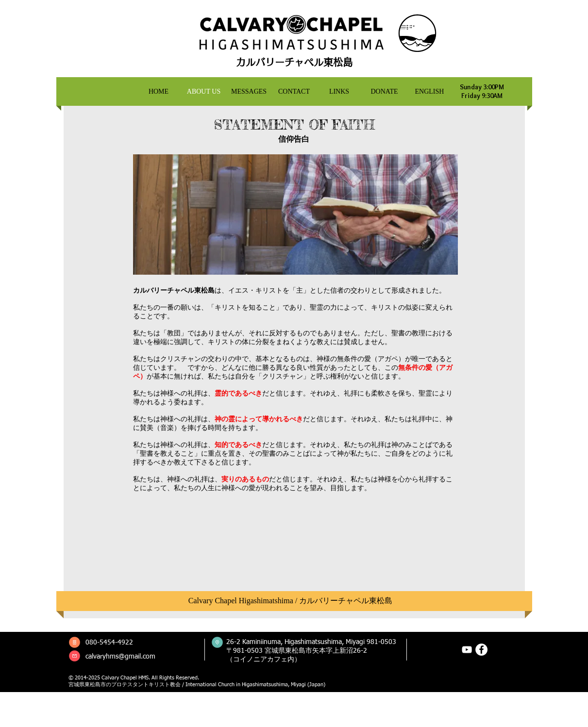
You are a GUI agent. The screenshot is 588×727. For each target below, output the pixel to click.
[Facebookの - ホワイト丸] (481, 650)
